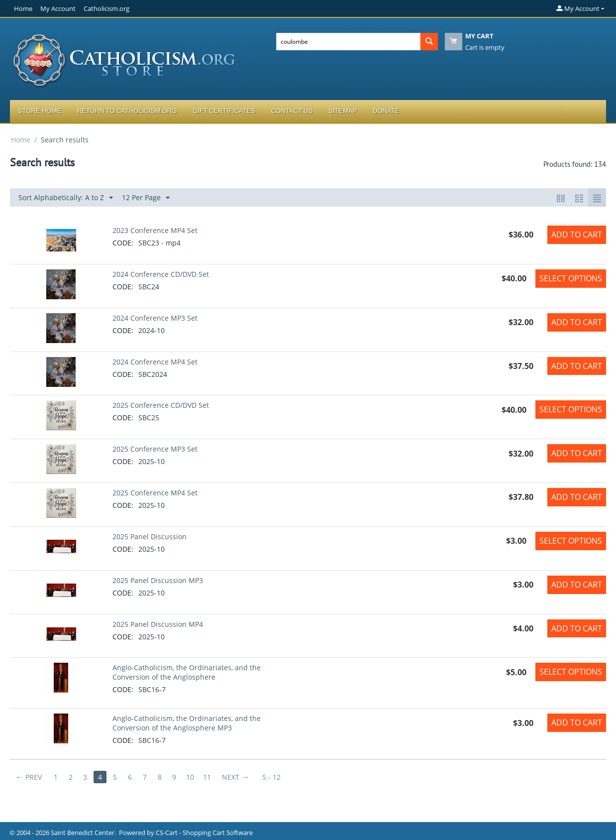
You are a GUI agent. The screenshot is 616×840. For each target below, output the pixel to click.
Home (23, 8)
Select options (571, 278)
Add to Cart (577, 235)
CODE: (123, 243)
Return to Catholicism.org (127, 111)
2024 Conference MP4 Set (155, 362)
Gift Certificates (224, 111)
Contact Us (292, 111)
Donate (386, 111)
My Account (58, 8)
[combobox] (348, 42)
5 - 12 (272, 777)
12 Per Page (146, 198)
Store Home (40, 111)
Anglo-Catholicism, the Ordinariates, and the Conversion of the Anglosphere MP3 (187, 723)
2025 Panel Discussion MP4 (158, 624)
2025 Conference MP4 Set (155, 493)
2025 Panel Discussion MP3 (158, 580)
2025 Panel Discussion (150, 537)
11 (208, 777)
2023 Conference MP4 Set (155, 230)
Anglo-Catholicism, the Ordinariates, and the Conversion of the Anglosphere (187, 672)
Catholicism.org (106, 8)
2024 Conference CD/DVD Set (161, 274)
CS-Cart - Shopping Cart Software (204, 833)
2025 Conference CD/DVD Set (161, 405)
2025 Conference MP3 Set (155, 449)
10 (191, 777)
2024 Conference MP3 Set (155, 318)
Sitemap (343, 111)
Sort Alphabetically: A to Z (66, 198)
